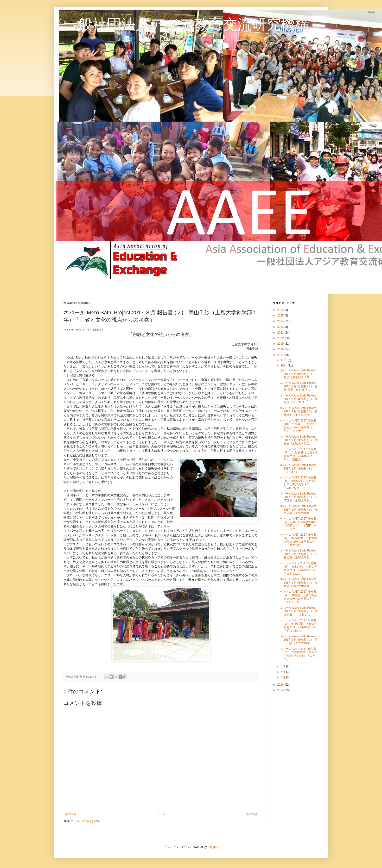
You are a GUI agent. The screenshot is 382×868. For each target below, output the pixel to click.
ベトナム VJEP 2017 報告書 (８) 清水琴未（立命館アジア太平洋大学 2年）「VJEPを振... (299, 483)
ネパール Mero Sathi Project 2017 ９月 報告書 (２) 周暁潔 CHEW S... (299, 399)
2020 (281, 338)
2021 (281, 333)
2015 (281, 690)
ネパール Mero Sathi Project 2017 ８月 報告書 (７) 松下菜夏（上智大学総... (299, 497)
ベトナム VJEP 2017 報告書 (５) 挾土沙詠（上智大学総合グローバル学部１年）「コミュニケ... (299, 568)
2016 (281, 685)
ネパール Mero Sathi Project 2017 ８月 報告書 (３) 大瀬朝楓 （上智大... (299, 611)
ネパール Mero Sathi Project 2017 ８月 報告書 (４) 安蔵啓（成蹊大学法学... (299, 583)
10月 (284, 366)
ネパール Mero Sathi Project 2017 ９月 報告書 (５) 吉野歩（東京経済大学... (299, 374)
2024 (281, 321)
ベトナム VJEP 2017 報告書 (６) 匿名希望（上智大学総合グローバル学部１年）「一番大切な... (299, 540)
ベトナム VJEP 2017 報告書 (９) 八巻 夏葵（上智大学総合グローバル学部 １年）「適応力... (299, 454)
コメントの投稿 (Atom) (86, 821)
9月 (283, 666)
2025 (281, 316)
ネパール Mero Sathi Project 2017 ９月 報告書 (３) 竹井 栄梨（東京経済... (299, 386)
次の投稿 (70, 814)
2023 (281, 327)
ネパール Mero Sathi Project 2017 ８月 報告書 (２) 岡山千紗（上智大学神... (299, 640)
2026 (281, 310)
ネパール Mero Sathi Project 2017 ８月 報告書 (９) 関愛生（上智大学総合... (299, 440)
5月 (283, 672)
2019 (281, 344)
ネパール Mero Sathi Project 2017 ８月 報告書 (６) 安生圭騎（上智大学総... (299, 510)
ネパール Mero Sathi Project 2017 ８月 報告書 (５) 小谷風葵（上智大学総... (299, 554)
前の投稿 (251, 814)
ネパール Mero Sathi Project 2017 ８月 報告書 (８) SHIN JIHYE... (298, 468)
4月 (283, 677)
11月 (284, 360)
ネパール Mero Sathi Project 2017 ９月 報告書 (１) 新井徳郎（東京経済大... (299, 412)
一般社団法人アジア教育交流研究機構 (187, 24)
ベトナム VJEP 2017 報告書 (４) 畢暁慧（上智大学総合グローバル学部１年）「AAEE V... (299, 597)
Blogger (213, 847)
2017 (281, 355)
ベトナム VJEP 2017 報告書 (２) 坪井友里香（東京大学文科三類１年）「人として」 (299, 654)
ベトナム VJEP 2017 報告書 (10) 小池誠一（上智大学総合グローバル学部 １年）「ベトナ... (299, 426)
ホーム (161, 814)
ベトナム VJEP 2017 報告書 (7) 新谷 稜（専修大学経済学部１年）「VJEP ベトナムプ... (298, 524)
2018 (281, 349)
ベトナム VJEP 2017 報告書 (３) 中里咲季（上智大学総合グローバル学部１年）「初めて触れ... (299, 625)
